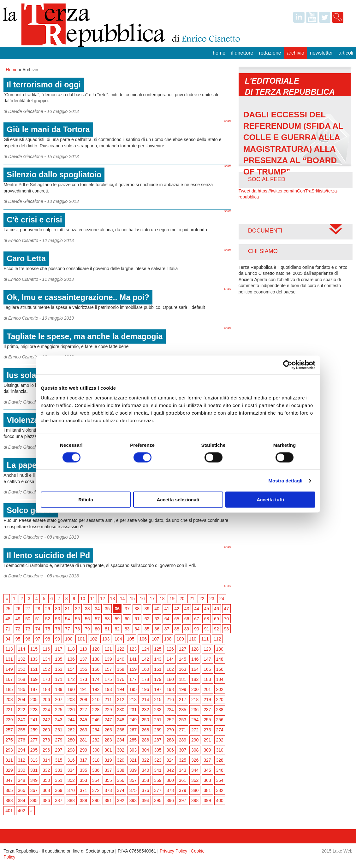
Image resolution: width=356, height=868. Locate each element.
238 (220, 710)
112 (217, 639)
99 (58, 639)
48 (8, 619)
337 (108, 770)
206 (46, 700)
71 (8, 629)
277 (34, 740)
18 (162, 599)
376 (145, 790)
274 (220, 730)
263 (83, 730)
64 (167, 619)
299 (83, 750)
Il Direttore (242, 53)
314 (46, 760)
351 (59, 780)
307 (183, 750)
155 (83, 669)
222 (22, 710)
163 (183, 669)
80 (97, 629)
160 (145, 669)
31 (68, 609)
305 (158, 750)
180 (170, 679)
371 (83, 790)
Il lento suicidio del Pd (48, 555)
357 (133, 780)
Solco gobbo (30, 510)
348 (22, 780)
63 (157, 619)
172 (71, 679)
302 (121, 750)
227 (83, 710)
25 (8, 609)
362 (195, 780)
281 (83, 740)
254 (195, 720)
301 (108, 750)
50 (28, 619)
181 (183, 679)
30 (58, 609)
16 (142, 599)
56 (87, 619)
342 (170, 770)
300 (96, 750)
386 (46, 800)
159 (133, 669)
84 (137, 629)
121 (108, 649)
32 (78, 609)
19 (172, 599)
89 (187, 629)
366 (22, 790)
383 (9, 800)
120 (96, 649)
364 (220, 780)
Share (228, 121)
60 (127, 619)
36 (117, 609)
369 (59, 790)
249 (133, 720)
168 (22, 679)
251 (158, 720)
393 (133, 800)
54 (68, 619)
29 (48, 609)
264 (96, 730)
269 (158, 730)
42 (177, 609)
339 (133, 770)
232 (145, 710)
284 (121, 740)
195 (133, 689)
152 (46, 669)
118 (71, 649)
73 (28, 629)
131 (9, 659)
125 (158, 649)
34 (97, 609)
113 (9, 649)
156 (96, 669)
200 (195, 689)
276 (22, 740)
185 (9, 689)
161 (158, 669)
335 (83, 770)
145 (183, 659)
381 (207, 790)
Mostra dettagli (285, 480)
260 (46, 730)
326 (195, 760)
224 (46, 710)
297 (59, 750)
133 (34, 659)
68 (207, 619)
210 (96, 700)
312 (22, 760)
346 (220, 770)
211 (108, 700)
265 (108, 730)
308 (195, 750)
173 (83, 679)
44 (197, 609)
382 (220, 790)
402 (22, 811)
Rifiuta (86, 500)
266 (121, 730)
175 (108, 679)
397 (183, 800)
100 (69, 639)
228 (96, 710)
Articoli (346, 53)
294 (22, 750)
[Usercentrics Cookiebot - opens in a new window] (288, 365)
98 (48, 639)
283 (108, 740)
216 (170, 700)
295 (34, 750)
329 (9, 770)
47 (227, 609)
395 (158, 800)
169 (34, 679)
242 (46, 720)
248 (121, 720)
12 (103, 599)
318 (96, 760)
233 (158, 710)
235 (183, 710)
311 (9, 760)
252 (170, 720)
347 (9, 780)
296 (46, 750)
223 (34, 710)
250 (145, 720)
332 (46, 770)
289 (183, 740)
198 (170, 689)
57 (97, 619)
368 (46, 790)
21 (192, 599)
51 (38, 619)
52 (48, 619)
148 (220, 659)
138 (96, 659)
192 (96, 689)
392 (121, 800)
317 (83, 760)
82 (117, 629)
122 (121, 649)
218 (195, 700)
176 (121, 679)
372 (96, 790)
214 (145, 700)
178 (145, 679)
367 (34, 790)
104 (118, 639)
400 (220, 800)
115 (34, 649)
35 (107, 609)
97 (38, 639)
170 (46, 679)
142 (145, 659)
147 (207, 659)
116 (46, 649)
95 (18, 639)
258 (22, 730)
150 (22, 669)
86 (157, 629)
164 (195, 669)
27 (28, 609)
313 (34, 760)
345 (207, 770)
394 (145, 800)
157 (108, 669)
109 (180, 639)
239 (9, 720)
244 (71, 720)
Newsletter (321, 53)
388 (71, 800)
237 (207, 710)
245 (83, 720)
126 (170, 649)
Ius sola (21, 375)
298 (71, 750)
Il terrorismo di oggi (44, 85)
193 (108, 689)
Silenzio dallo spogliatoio (54, 174)
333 (59, 770)
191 (83, 689)
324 (170, 760)
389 (83, 800)
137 (83, 659)
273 (207, 730)
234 (170, 710)
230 (121, 710)
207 (59, 700)
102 (94, 639)
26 (18, 609)
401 (9, 811)
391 (108, 800)
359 (158, 780)
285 (133, 740)
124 (145, 649)
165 (207, 669)
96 (28, 639)
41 (167, 609)
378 (170, 790)
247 (108, 720)
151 (34, 669)
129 (207, 649)
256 (220, 720)
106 (143, 639)
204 (22, 700)
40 (157, 609)
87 (167, 629)
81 (107, 629)
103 (106, 639)
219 (207, 700)
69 (217, 619)
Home (219, 53)
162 (170, 669)
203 (9, 700)
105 (131, 639)
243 (59, 720)
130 (220, 649)
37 (127, 609)
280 (71, 740)
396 (170, 800)
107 (155, 639)
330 (22, 770)
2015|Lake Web (337, 851)
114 (22, 649)
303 (133, 750)
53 (58, 619)
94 (8, 639)
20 (182, 599)
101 (81, 639)
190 (71, 689)
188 (46, 689)
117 (59, 649)
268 (145, 730)
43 (187, 609)
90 (197, 629)
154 (71, 669)
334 (71, 770)
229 (108, 710)
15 (132, 599)
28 (38, 609)
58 (107, 619)
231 (133, 710)
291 (207, 740)
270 (170, 730)
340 (145, 770)
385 (34, 800)
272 (195, 730)
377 (158, 790)
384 (22, 800)
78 (78, 629)
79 (87, 629)
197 (158, 689)
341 (158, 770)
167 (9, 679)
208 (71, 700)
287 (158, 740)
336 (96, 770)
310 (220, 750)
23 (212, 599)
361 (183, 780)
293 (9, 750)
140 (121, 659)
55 (78, 619)
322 (145, 760)
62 (147, 619)
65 (177, 619)
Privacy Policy (173, 851)
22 (202, 599)
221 (9, 710)
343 (183, 770)
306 (170, 750)
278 (46, 740)
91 (207, 629)
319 (108, 760)
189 (59, 689)
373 (108, 790)
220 (220, 700)
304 (145, 750)
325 (183, 760)
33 (87, 609)
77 (68, 629)
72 (18, 629)
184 (220, 679)
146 (195, 659)
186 (22, 689)
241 (34, 720)
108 (168, 639)
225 (59, 710)
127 (183, 649)
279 (59, 740)
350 (46, 780)
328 (220, 760)
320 (121, 760)
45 (207, 609)
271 (183, 730)
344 (195, 770)
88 (177, 629)
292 (220, 740)
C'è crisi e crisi (34, 220)
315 (59, 760)
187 (34, 689)
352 (71, 780)
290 (195, 740)
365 (9, 790)
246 (96, 720)
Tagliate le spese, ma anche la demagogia (85, 336)
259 (34, 730)
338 (121, 770)
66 (187, 619)
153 (59, 669)
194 (121, 689)
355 (108, 780)
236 (195, 710)
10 (83, 599)
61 (137, 619)
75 (48, 629)
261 (59, 730)
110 (193, 639)
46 (217, 609)
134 (46, 659)
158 (121, 669)
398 (195, 800)
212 (121, 700)
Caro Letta (26, 258)
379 (183, 790)
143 (158, 659)
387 (59, 800)
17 (152, 599)
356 (121, 780)
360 (170, 780)
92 (217, 629)
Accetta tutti (270, 500)
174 (96, 679)
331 (34, 770)
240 (22, 720)
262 (71, 730)
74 (38, 629)
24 (222, 599)
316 (71, 760)
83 (127, 629)
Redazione (270, 53)
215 (158, 700)
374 (121, 790)
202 (220, 689)
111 (205, 639)
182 (195, 679)
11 (93, 599)
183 (207, 679)
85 (147, 629)
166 (220, 669)
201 (207, 689)
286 (145, 740)
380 (195, 790)
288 (170, 740)
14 (122, 599)
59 (117, 619)
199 (183, 689)
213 (133, 700)
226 (71, 710)
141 (133, 659)
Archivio (296, 53)
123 (133, 649)
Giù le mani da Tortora (48, 129)
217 (183, 700)
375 (133, 790)
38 (137, 609)
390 (96, 800)
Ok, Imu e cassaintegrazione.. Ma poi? (78, 297)
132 (22, 659)
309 (207, 750)
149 (9, 669)
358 (145, 780)
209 (83, 700)
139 (108, 659)
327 (207, 760)
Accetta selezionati (178, 500)
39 (147, 609)
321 (133, 760)
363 (207, 780)
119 (83, 649)
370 (71, 790)
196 (145, 689)
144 (170, 659)
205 (34, 700)
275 (9, 740)
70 (227, 619)
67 (197, 619)
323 (158, 760)
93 (227, 629)
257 (9, 730)
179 (158, 679)
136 (71, 659)
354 (96, 780)
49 (18, 619)
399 (207, 800)
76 (58, 629)
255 (207, 720)
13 (113, 599)
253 (183, 720)
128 (195, 649)
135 (59, 659)
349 (34, 780)
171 (59, 679)
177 (133, 679)
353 (83, 780)
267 (133, 730)
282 (96, 740)
